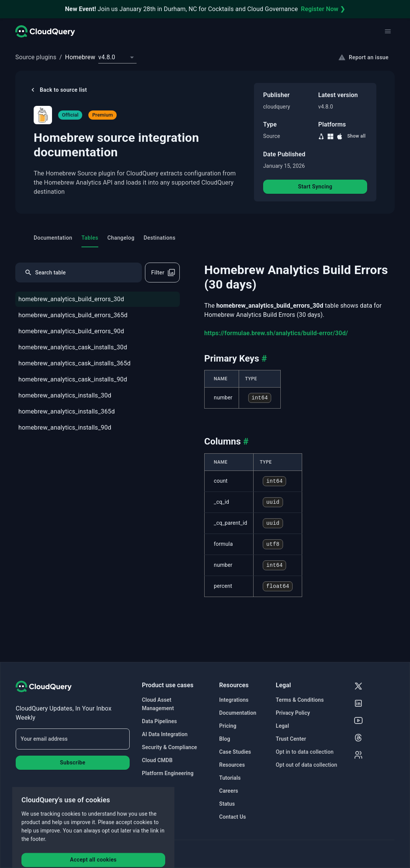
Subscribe (73, 763)
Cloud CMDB (157, 760)
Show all (356, 136)
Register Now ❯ (323, 9)
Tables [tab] (90, 238)
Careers (229, 791)
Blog (225, 739)
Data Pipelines (159, 721)
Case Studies (235, 752)
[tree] (98, 364)
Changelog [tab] (121, 238)
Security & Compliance (169, 747)
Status (227, 804)
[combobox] (117, 57)
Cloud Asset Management (158, 704)
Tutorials (230, 778)
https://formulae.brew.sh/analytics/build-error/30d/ (276, 333)
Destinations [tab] (160, 238)
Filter (163, 273)
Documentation (238, 713)
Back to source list (58, 90)
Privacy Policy (293, 713)
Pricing (228, 726)
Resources (232, 765)
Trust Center (291, 739)
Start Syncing (315, 187)
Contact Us (233, 817)
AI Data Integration (165, 734)
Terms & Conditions (300, 700)
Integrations (234, 700)
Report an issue (363, 57)
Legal (282, 726)
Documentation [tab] (53, 238)
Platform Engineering (168, 773)
